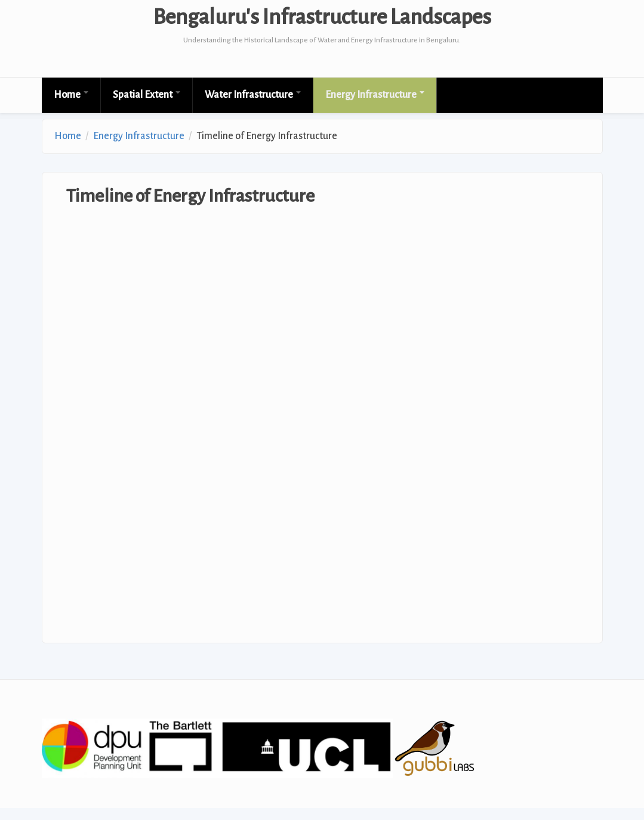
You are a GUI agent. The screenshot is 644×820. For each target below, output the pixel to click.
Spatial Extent (147, 95)
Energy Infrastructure (375, 95)
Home (71, 95)
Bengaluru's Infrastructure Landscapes (322, 17)
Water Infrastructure (253, 95)
